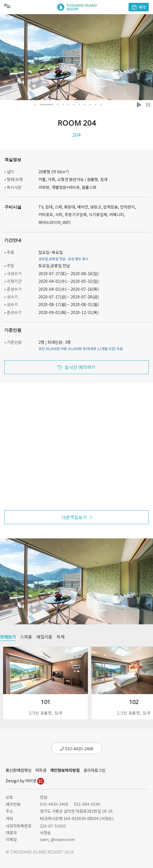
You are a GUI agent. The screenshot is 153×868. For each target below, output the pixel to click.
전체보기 (8, 637)
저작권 (41, 770)
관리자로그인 (94, 770)
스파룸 (26, 637)
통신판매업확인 (19, 770)
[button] (35, 105)
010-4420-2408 (77, 748)
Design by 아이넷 (25, 781)
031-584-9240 (87, 804)
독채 (61, 637)
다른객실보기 (77, 517)
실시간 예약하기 (77, 367)
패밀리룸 (44, 637)
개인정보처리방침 (65, 770)
